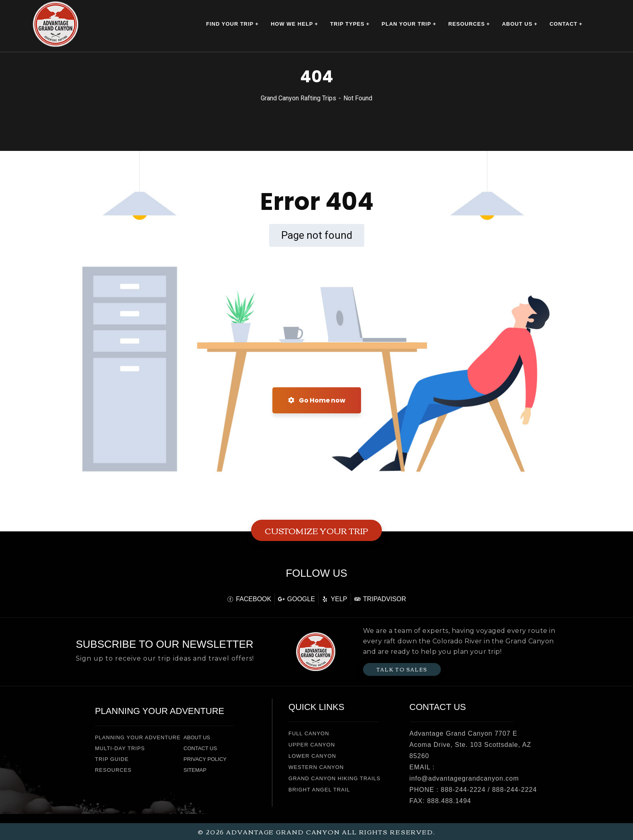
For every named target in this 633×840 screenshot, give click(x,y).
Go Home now (317, 400)
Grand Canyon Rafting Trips (298, 98)
